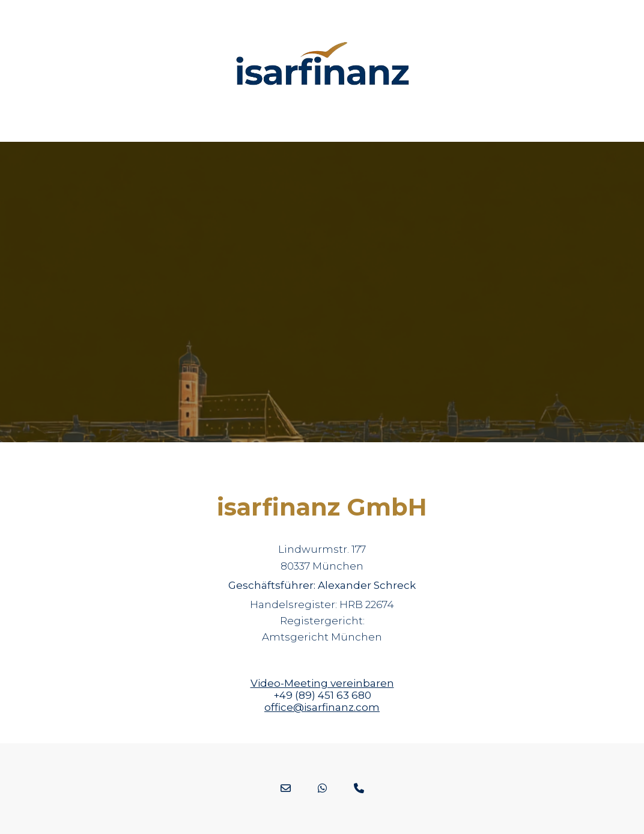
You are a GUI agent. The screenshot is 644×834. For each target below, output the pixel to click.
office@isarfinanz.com (322, 707)
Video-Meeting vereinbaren (322, 683)
